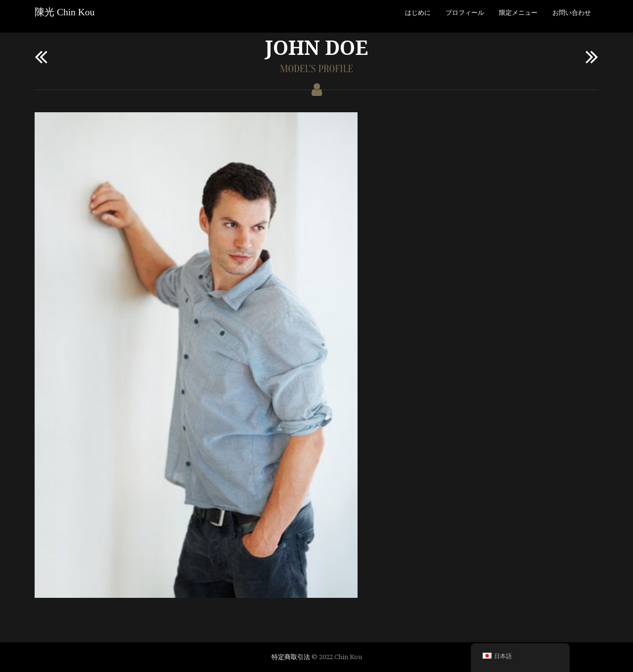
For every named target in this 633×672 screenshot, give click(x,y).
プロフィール (465, 12)
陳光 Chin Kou (65, 12)
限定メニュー (518, 12)
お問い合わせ (572, 12)
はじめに (418, 12)
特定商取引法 (291, 657)
